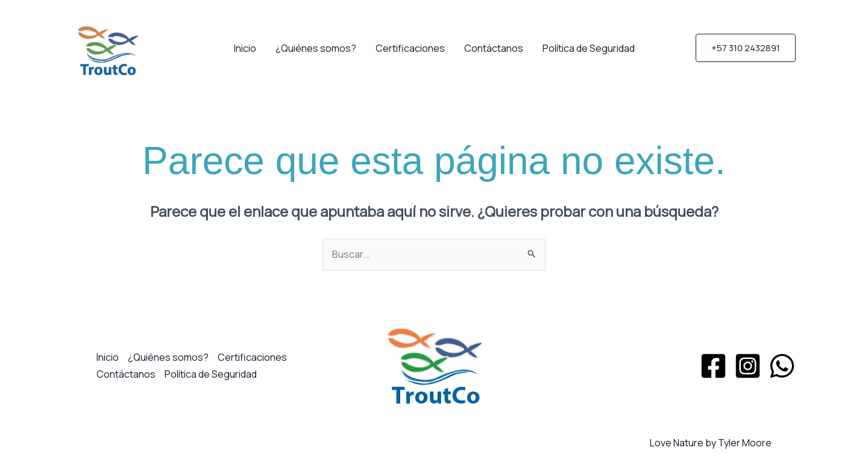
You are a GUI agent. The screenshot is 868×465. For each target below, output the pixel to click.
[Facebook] (713, 366)
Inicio (245, 48)
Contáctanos (494, 48)
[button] (746, 48)
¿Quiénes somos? (316, 48)
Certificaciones (410, 48)
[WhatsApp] (782, 366)
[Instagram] (748, 366)
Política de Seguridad (589, 48)
